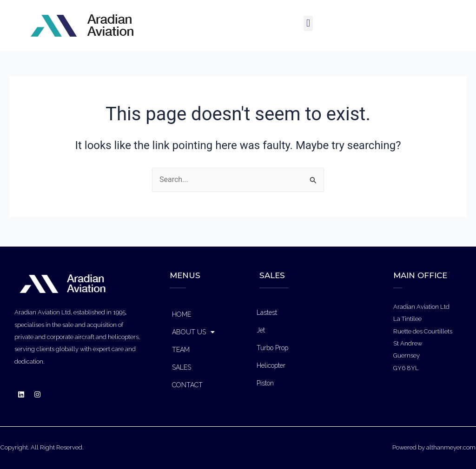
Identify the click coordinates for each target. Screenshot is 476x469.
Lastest (267, 313)
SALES (182, 367)
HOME (182, 314)
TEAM (181, 350)
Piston (265, 383)
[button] (308, 23)
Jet (261, 330)
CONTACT (187, 385)
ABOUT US (193, 332)
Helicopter (271, 365)
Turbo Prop (272, 348)
